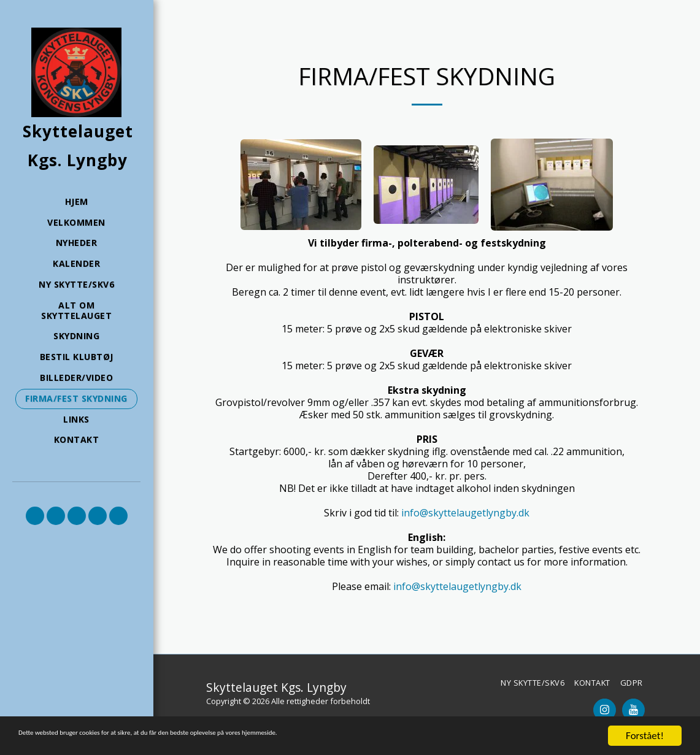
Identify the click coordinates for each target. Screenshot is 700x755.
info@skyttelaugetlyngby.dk (465, 513)
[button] (35, 516)
